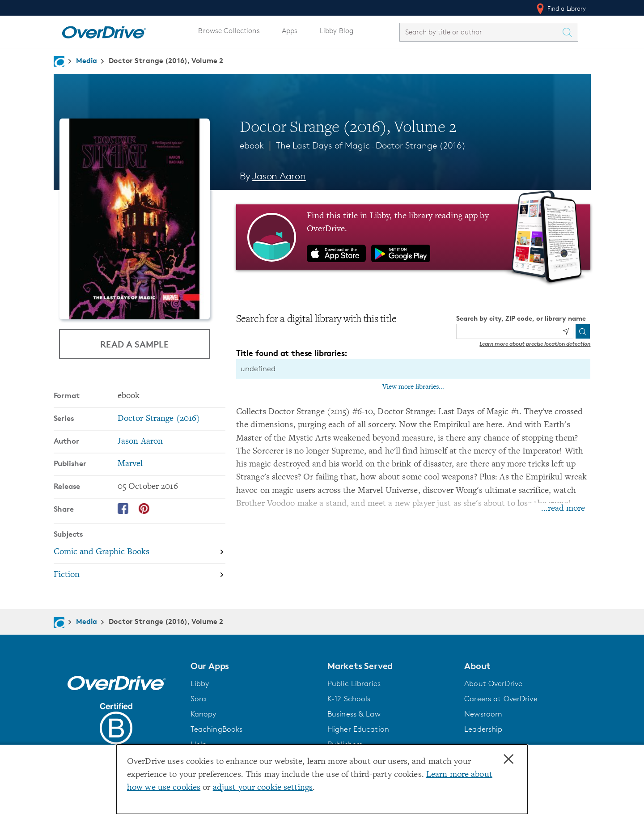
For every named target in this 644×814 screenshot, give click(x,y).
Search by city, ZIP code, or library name (521, 318)
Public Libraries (354, 683)
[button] (254, 666)
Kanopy (203, 714)
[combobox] (481, 32)
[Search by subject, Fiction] (140, 575)
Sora (199, 699)
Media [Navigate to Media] (87, 60)
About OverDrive (493, 683)
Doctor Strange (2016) (421, 145)
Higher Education (358, 729)
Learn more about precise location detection (535, 344)
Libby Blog (337, 31)
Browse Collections (229, 31)
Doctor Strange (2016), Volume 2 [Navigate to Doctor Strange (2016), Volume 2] (166, 60)
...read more (563, 509)
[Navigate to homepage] (59, 61)
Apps (290, 31)
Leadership (483, 729)
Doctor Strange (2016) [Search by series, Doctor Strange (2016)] (159, 419)
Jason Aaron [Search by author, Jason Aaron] (279, 176)
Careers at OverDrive (501, 699)
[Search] (583, 331)
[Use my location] (566, 331)
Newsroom (483, 714)
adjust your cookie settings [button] (263, 788)
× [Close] (508, 759)
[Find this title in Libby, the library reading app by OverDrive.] (413, 237)
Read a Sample (134, 344)
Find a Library (561, 8)
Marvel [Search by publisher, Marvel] (130, 464)
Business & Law (354, 714)
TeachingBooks (217, 729)
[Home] (104, 30)
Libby (200, 683)
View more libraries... (413, 387)
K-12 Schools (349, 699)
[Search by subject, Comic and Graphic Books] (140, 553)
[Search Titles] (570, 32)
